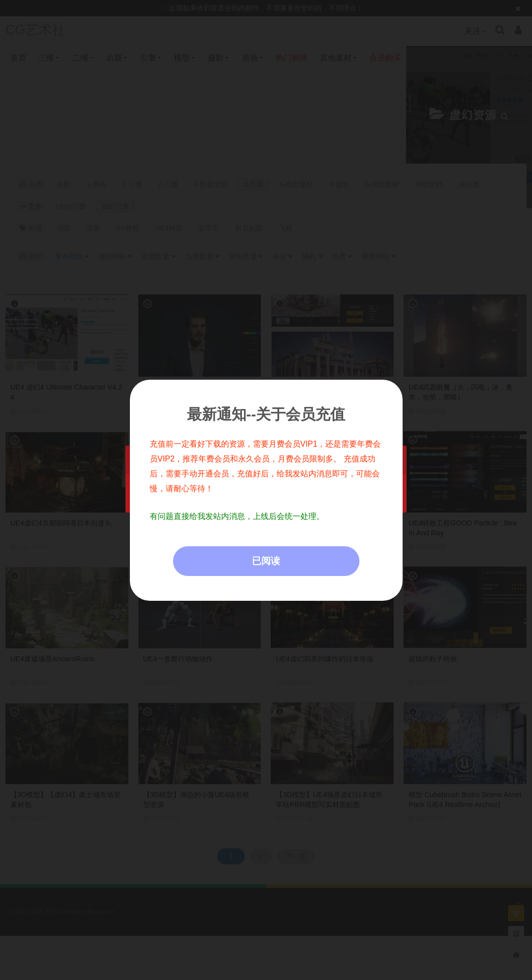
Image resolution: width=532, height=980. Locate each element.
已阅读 (266, 561)
